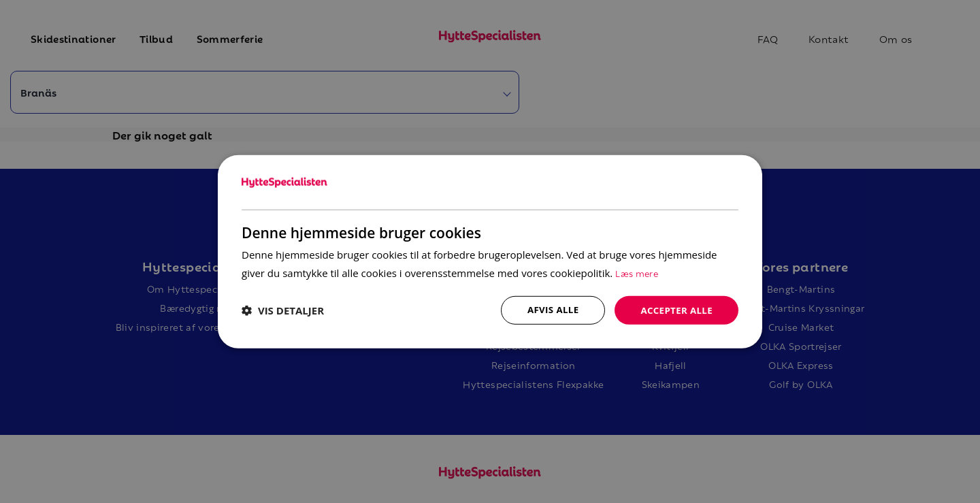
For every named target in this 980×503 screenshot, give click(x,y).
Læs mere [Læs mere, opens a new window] (638, 271)
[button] (283, 310)
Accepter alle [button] (675, 309)
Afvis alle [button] (548, 309)
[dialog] (490, 251)
